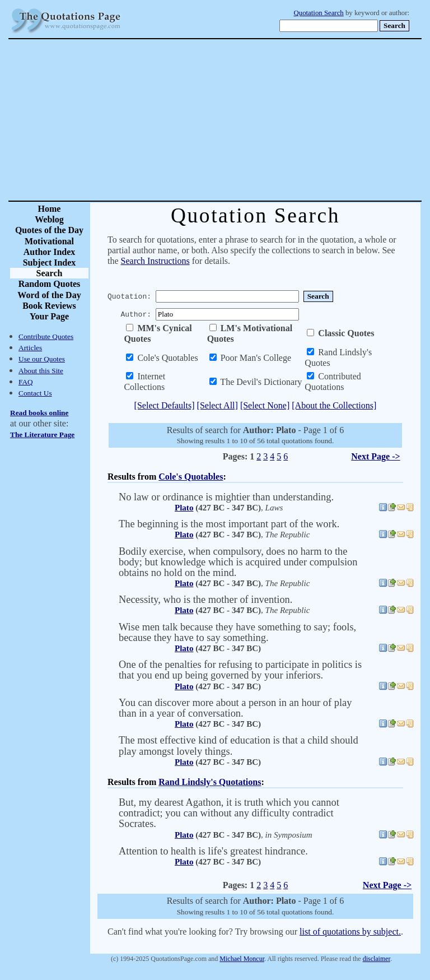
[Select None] (265, 405)
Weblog (49, 219)
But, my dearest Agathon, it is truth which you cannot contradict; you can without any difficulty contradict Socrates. (229, 813)
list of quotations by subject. (350, 932)
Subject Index (50, 263)
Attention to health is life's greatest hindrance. (213, 851)
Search (50, 273)
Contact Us (35, 393)
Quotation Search (319, 13)
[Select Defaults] (165, 405)
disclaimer (377, 959)
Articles (30, 348)
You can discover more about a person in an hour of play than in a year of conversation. (235, 708)
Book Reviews (49, 306)
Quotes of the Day (49, 230)
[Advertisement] (254, 120)
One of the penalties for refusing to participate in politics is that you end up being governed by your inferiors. (240, 670)
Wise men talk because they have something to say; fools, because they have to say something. (237, 632)
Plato (184, 508)
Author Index (50, 252)
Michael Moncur (242, 959)
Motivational (49, 241)
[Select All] (218, 405)
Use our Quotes (42, 359)
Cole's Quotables (191, 477)
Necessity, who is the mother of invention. (205, 600)
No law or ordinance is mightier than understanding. (226, 497)
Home (50, 209)
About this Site (41, 371)
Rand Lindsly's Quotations (210, 782)
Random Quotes (50, 284)
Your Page (49, 316)
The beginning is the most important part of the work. (229, 524)
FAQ (26, 382)
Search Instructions (155, 261)
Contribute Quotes (46, 336)
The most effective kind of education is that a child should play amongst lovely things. (239, 746)
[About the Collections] (334, 405)
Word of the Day (49, 295)
